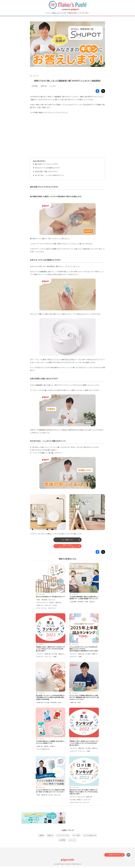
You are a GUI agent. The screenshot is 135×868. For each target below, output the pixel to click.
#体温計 (52, 602)
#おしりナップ (52, 608)
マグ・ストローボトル (63, 835)
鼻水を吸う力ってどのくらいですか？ (46, 164)
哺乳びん (50, 835)
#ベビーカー (48, 657)
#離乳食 (46, 746)
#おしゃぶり (57, 795)
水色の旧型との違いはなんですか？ (46, 171)
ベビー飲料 (76, 835)
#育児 (38, 600)
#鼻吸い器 (44, 86)
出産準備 (62, 840)
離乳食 (41, 835)
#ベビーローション (42, 608)
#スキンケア (48, 605)
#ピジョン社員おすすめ (43, 749)
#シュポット (53, 86)
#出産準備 (73, 602)
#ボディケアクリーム (42, 602)
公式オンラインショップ (114, 855)
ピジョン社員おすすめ (90, 835)
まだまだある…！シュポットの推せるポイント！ (49, 175)
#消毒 (86, 602)
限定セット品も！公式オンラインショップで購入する (68, 546)
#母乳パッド (40, 605)
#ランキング (40, 654)
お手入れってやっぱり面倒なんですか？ (47, 168)
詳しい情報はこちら (68, 540)
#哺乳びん (92, 602)
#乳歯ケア (53, 746)
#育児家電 (35, 86)
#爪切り (55, 605)
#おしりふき (52, 600)
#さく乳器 (54, 654)
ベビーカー (72, 840)
